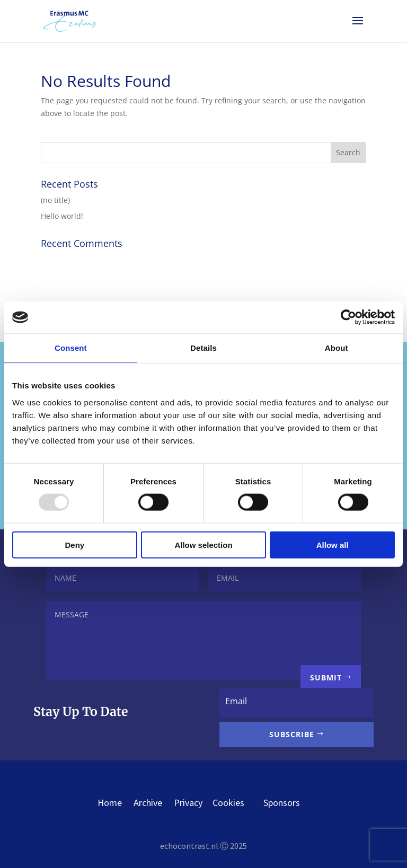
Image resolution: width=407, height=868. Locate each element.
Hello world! (62, 216)
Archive (148, 803)
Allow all (333, 544)
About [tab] (337, 348)
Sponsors (282, 803)
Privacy (188, 803)
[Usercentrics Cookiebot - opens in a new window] (348, 317)
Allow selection (203, 544)
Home (110, 803)
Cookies (238, 803)
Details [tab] (203, 348)
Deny (74, 544)
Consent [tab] (71, 348)
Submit (326, 677)
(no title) (55, 200)
